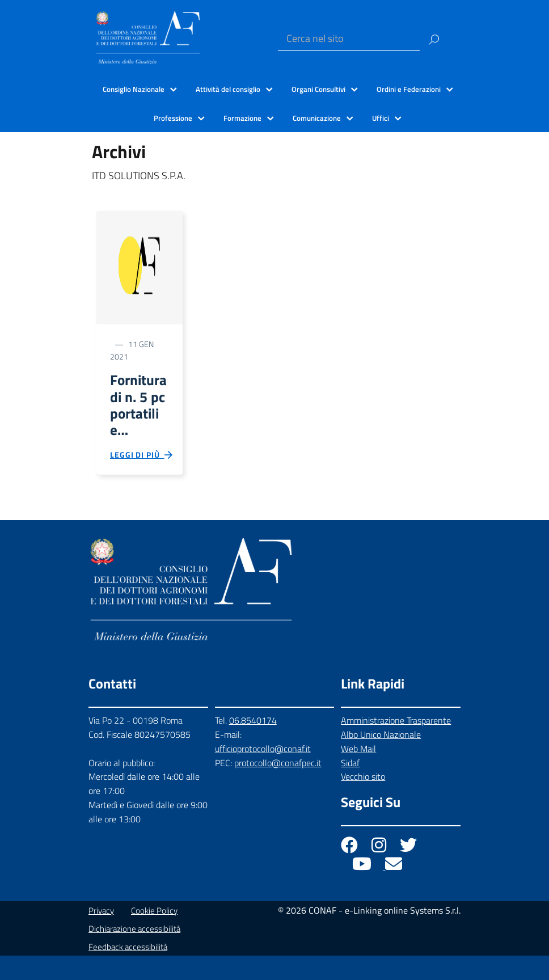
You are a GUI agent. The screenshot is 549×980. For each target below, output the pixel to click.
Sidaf (350, 787)
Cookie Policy (154, 935)
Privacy (101, 935)
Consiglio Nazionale (134, 89)
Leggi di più (142, 478)
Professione (173, 118)
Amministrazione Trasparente (396, 745)
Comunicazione (317, 118)
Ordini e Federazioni (409, 89)
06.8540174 (253, 745)
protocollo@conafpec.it (278, 787)
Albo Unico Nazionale (381, 759)
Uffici (381, 118)
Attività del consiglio (228, 89)
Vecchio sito (363, 801)
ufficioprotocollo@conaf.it (263, 773)
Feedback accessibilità (128, 971)
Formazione (242, 118)
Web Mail (358, 773)
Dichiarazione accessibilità (134, 953)
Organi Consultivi (318, 89)
